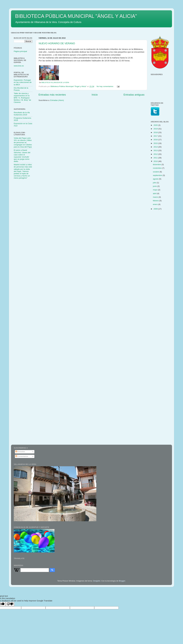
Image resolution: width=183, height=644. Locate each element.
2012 (156, 154)
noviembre (157, 168)
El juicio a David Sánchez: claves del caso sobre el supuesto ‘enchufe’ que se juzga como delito (22, 156)
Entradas (20, 452)
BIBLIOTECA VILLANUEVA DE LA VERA (55, 82)
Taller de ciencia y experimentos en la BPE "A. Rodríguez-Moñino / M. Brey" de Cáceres (22, 98)
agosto (156, 179)
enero (155, 204)
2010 (156, 161)
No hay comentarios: (105, 86)
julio (155, 183)
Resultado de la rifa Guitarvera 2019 (22, 114)
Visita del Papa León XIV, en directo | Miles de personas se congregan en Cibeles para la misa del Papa (23, 143)
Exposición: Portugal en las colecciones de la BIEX (23, 82)
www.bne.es (19, 66)
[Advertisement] (25, 225)
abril (155, 193)
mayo (155, 190)
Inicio (95, 95)
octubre (156, 172)
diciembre (157, 164)
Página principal (20, 51)
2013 (156, 150)
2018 (156, 132)
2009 (156, 209)
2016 (156, 140)
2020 (156, 125)
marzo (156, 197)
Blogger (122, 581)
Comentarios (22, 456)
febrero (156, 201)
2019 (156, 129)
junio (155, 186)
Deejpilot (97, 581)
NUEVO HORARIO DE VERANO (57, 43)
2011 (156, 158)
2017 (156, 136)
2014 (156, 147)
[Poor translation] (10, 604)
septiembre (158, 175)
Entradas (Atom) (57, 100)
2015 (156, 143)
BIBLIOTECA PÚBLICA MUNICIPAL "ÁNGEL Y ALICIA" (76, 16)
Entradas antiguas (134, 95)
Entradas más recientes (52, 95)
